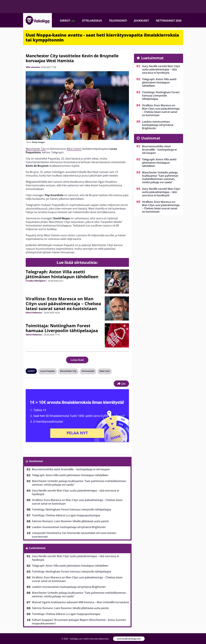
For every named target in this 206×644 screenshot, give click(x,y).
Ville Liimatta (33, 67)
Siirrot (67, 21)
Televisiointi (118, 21)
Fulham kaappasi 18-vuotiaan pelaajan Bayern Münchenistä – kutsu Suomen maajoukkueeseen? (79, 622)
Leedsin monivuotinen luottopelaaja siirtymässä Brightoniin (69, 527)
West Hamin (74, 149)
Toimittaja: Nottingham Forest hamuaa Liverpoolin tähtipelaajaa (62, 328)
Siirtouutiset (88, 371)
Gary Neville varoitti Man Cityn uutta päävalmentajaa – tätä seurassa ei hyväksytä (75, 492)
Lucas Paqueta (47, 371)
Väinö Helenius (34, 313)
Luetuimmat (37, 548)
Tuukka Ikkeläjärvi (36, 281)
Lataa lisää (77, 360)
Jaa (121, 384)
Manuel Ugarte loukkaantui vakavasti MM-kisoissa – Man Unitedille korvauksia (80, 602)
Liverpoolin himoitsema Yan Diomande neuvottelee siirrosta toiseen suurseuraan (74, 535)
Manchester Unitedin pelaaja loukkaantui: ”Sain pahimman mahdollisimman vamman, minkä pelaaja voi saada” (79, 483)
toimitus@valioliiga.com (129, 639)
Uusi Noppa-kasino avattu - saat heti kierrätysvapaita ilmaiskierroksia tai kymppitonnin (102, 37)
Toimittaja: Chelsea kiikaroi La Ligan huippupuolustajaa (66, 515)
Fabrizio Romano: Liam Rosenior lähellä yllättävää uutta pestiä (70, 521)
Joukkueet (141, 21)
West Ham (105, 371)
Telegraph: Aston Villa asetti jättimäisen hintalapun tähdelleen (62, 274)
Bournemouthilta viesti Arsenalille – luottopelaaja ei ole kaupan (71, 469)
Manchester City (36, 149)
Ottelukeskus (92, 21)
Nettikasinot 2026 (169, 21)
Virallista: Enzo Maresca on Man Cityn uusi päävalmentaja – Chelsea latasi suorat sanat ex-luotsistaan (63, 304)
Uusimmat (36, 461)
